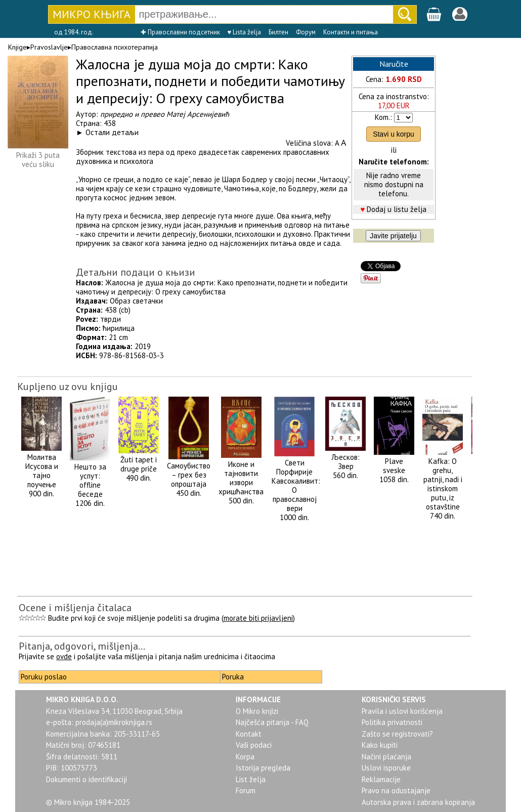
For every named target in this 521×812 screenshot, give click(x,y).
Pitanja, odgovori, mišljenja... (82, 646)
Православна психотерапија (115, 47)
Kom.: (383, 117)
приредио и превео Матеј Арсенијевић (165, 114)
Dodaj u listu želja (397, 209)
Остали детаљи (112, 132)
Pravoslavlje (49, 47)
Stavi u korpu (394, 134)
